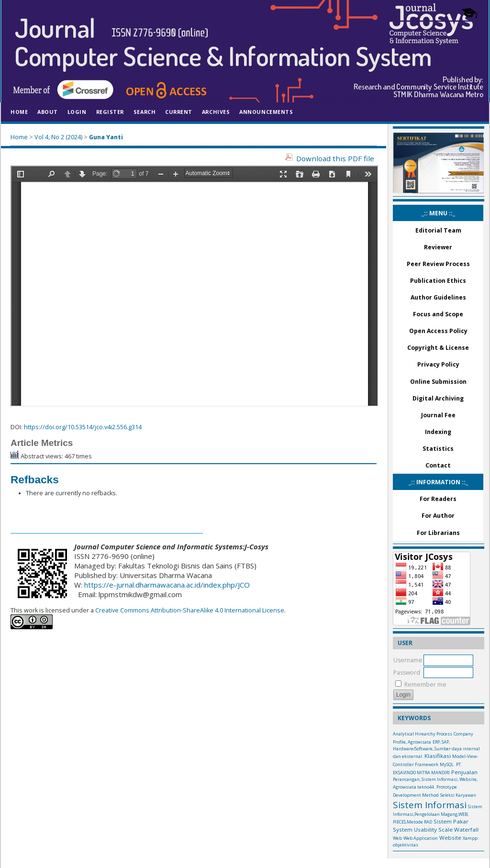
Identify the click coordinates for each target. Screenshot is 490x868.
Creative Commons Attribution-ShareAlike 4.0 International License (189, 610)
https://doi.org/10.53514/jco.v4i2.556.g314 (83, 427)
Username (408, 660)
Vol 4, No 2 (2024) (58, 137)
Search (145, 112)
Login (77, 112)
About (48, 112)
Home (19, 112)
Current (179, 112)
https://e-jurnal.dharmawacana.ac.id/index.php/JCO (167, 585)
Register (110, 112)
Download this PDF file (335, 158)
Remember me (425, 684)
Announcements (266, 112)
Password (407, 673)
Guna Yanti (106, 137)
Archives (216, 112)
